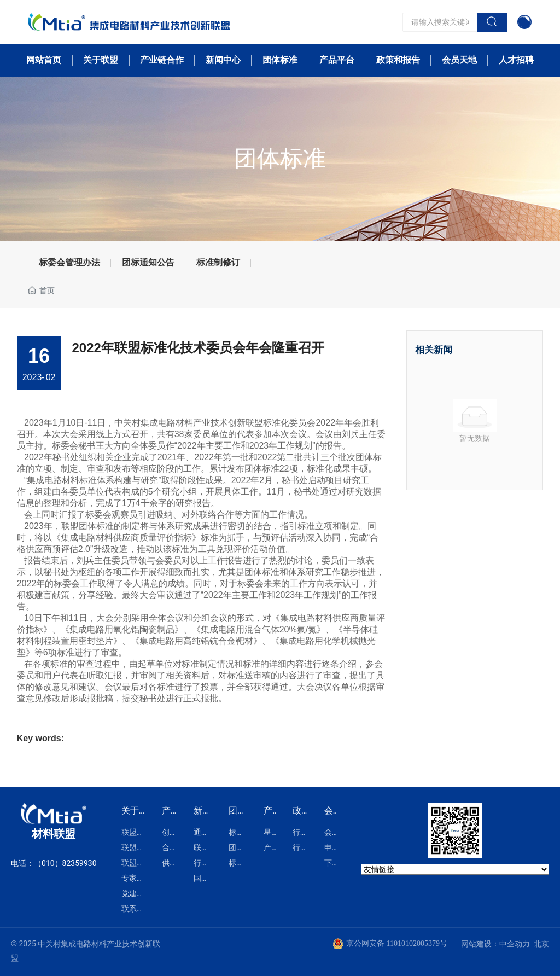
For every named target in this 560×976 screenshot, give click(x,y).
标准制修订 (218, 262)
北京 (541, 944)
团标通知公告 (148, 262)
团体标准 (280, 158)
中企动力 (515, 944)
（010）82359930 (65, 863)
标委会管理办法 (69, 262)
